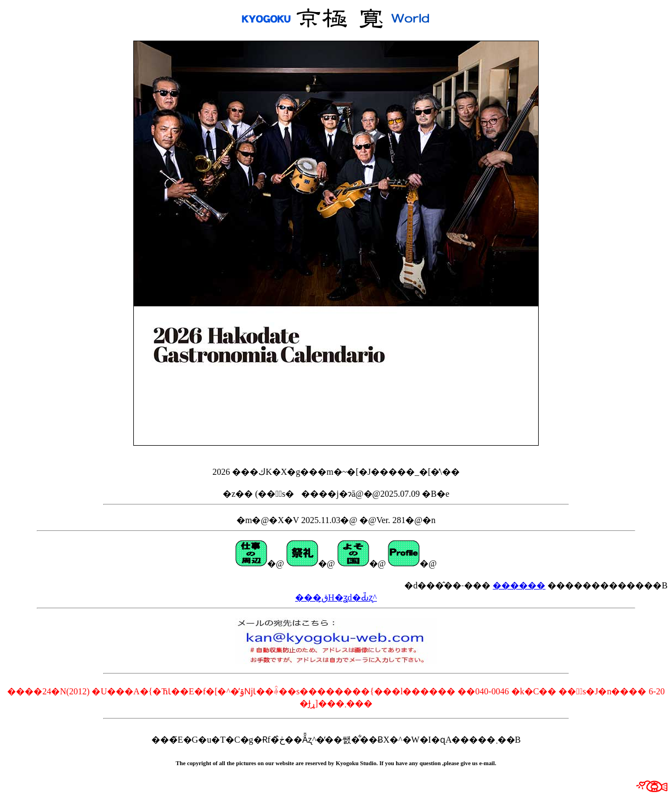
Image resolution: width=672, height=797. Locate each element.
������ (519, 585)
